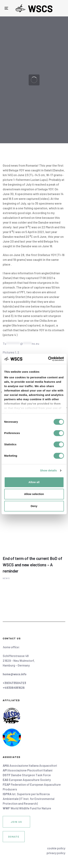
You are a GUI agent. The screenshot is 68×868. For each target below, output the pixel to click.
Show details (49, 470)
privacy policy (56, 853)
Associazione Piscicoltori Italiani (28, 770)
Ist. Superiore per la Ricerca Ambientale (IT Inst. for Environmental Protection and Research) (29, 799)
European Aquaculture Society (27, 780)
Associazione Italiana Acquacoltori (30, 765)
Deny (34, 506)
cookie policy (56, 848)
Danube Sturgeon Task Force (27, 775)
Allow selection (34, 494)
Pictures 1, (10, 352)
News (6, 578)
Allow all (34, 482)
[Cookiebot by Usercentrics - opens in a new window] (48, 359)
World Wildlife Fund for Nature (27, 808)
